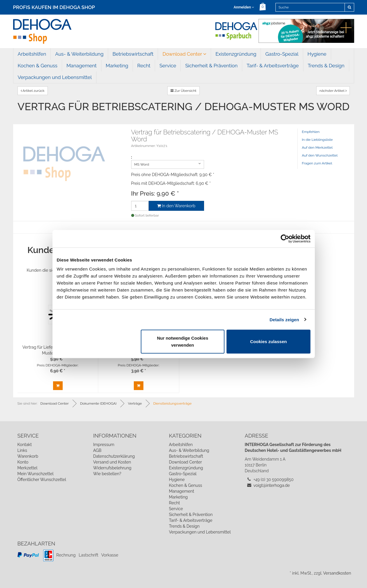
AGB (97, 450)
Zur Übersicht (183, 91)
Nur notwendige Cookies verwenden (182, 342)
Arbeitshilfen (32, 54)
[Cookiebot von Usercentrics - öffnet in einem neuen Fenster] (285, 238)
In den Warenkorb (176, 206)
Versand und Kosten (112, 462)
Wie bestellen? (107, 474)
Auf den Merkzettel (317, 148)
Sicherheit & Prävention (211, 66)
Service (168, 66)
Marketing (117, 66)
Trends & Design (326, 66)
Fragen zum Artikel (317, 163)
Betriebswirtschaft (133, 54)
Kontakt (25, 445)
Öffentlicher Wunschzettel (42, 480)
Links (22, 450)
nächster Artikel (333, 91)
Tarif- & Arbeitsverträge (273, 66)
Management (82, 66)
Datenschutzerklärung (114, 456)
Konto (23, 462)
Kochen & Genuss (38, 66)
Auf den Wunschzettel (320, 155)
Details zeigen (284, 319)
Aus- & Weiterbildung (79, 54)
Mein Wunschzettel (36, 474)
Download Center (184, 54)
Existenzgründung (236, 54)
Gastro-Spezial (282, 54)
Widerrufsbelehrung (112, 468)
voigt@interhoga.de (272, 485)
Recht (144, 66)
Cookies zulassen (268, 342)
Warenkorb (28, 456)
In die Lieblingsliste (317, 140)
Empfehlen (311, 132)
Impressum (104, 445)
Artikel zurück (33, 91)
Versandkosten (337, 573)
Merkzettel (28, 468)
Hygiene (317, 54)
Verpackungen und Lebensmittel (55, 77)
